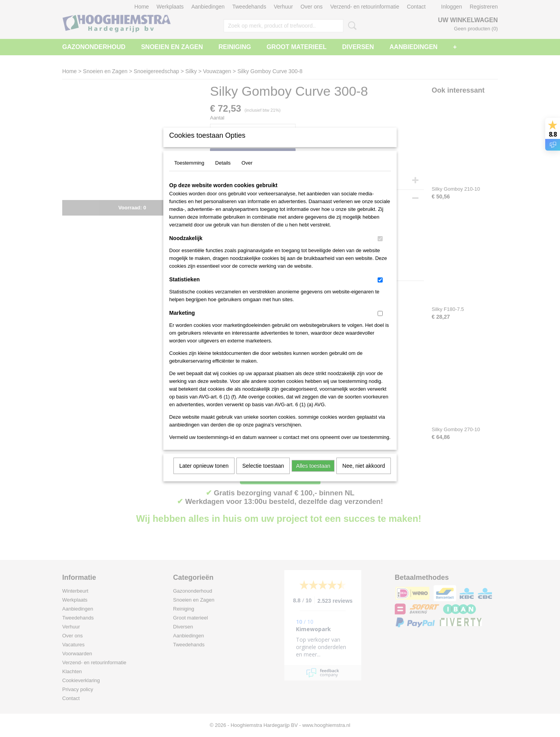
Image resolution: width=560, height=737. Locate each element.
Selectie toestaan (263, 476)
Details (223, 173)
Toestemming (189, 173)
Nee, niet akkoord (364, 476)
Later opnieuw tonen (204, 476)
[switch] (380, 249)
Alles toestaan (313, 476)
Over (247, 173)
